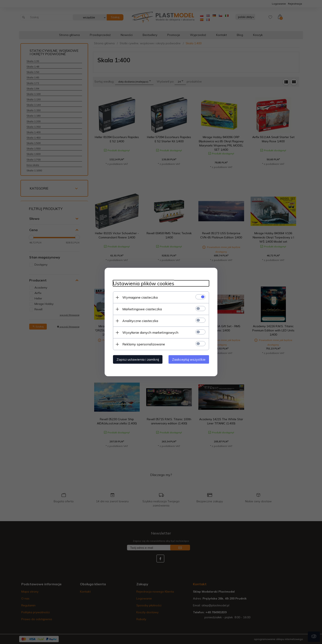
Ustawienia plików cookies (144, 283)
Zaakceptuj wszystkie (189, 359)
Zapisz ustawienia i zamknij (138, 359)
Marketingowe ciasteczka (142, 309)
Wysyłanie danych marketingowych (150, 332)
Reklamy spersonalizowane (144, 344)
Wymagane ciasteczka (140, 297)
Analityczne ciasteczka (140, 321)
